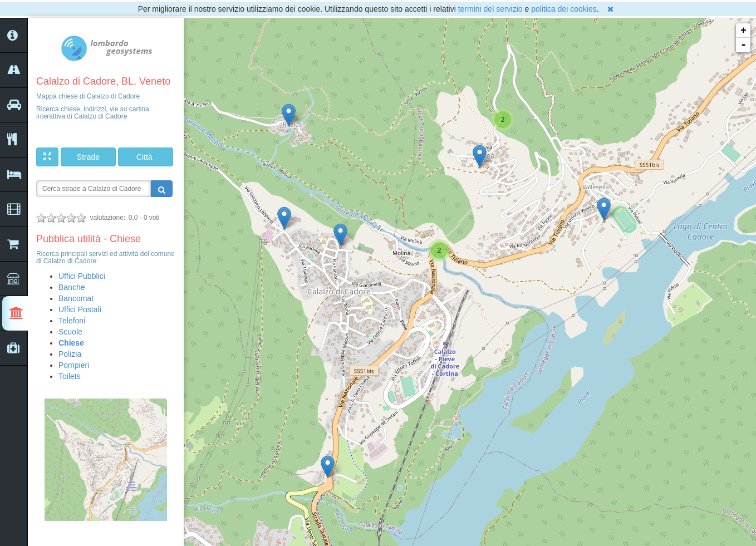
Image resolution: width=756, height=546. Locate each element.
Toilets (70, 376)
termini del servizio (490, 9)
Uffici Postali (80, 309)
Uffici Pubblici (82, 276)
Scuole (70, 332)
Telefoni (72, 321)
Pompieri (74, 365)
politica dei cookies (564, 9)
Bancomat (76, 298)
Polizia (70, 354)
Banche (72, 287)
